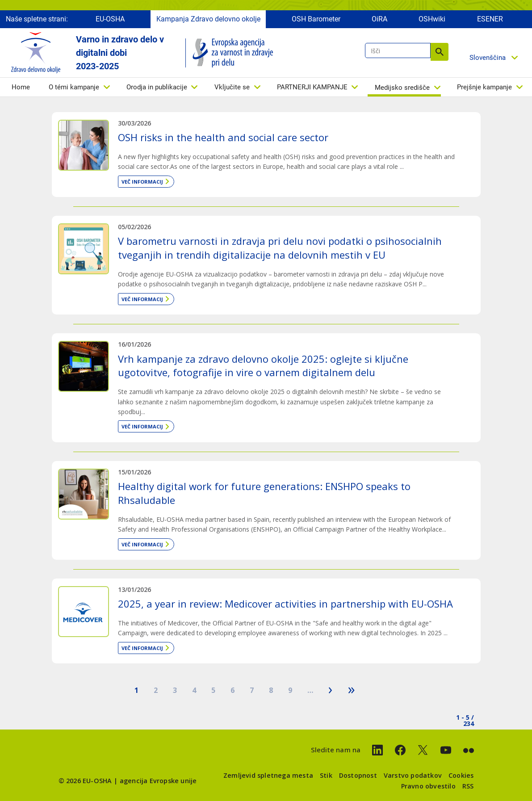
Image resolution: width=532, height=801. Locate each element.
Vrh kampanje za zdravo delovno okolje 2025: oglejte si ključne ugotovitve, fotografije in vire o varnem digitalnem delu (263, 366)
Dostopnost (358, 775)
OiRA (379, 21)
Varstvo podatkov (413, 775)
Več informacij (142, 182)
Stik (326, 775)
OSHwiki (432, 21)
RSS (468, 786)
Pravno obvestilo (428, 786)
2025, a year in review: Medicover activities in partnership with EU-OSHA (285, 604)
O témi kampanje (74, 89)
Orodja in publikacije (157, 89)
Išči (440, 54)
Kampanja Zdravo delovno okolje (208, 21)
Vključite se (232, 89)
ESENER (490, 21)
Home (21, 89)
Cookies (461, 775)
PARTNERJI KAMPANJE (312, 89)
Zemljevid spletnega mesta (268, 775)
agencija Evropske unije (158, 781)
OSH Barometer (316, 21)
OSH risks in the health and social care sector (223, 137)
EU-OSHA (110, 21)
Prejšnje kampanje (484, 89)
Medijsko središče (402, 90)
